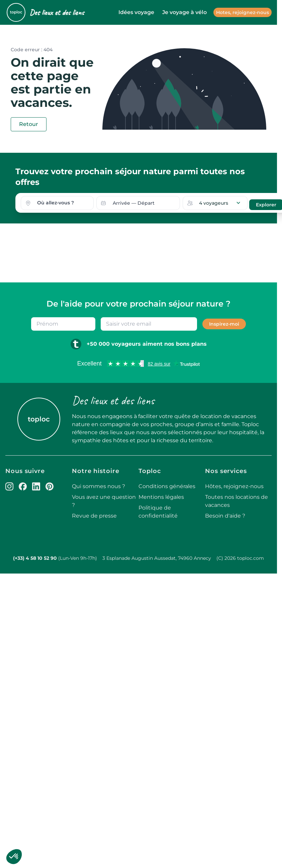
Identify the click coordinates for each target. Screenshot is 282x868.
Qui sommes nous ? (99, 486)
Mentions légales (161, 497)
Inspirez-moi (224, 324)
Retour (29, 124)
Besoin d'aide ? (225, 515)
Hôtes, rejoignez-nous (234, 486)
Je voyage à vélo (184, 12)
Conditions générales (167, 486)
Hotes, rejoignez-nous (243, 12)
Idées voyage (136, 12)
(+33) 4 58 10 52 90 (35, 558)
